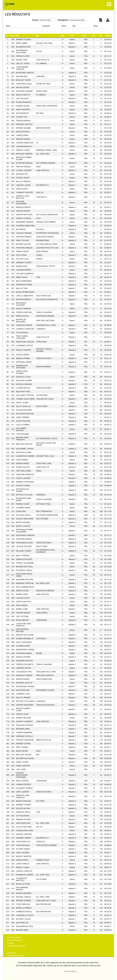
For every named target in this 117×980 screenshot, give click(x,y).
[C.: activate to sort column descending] (8, 36)
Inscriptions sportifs (15, 956)
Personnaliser (71, 971)
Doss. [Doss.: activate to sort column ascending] (13, 36)
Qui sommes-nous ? (15, 940)
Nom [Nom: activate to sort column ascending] (17, 36)
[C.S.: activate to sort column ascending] (101, 36)
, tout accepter (51, 971)
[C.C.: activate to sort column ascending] (94, 36)
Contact (10, 943)
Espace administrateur (16, 946)
